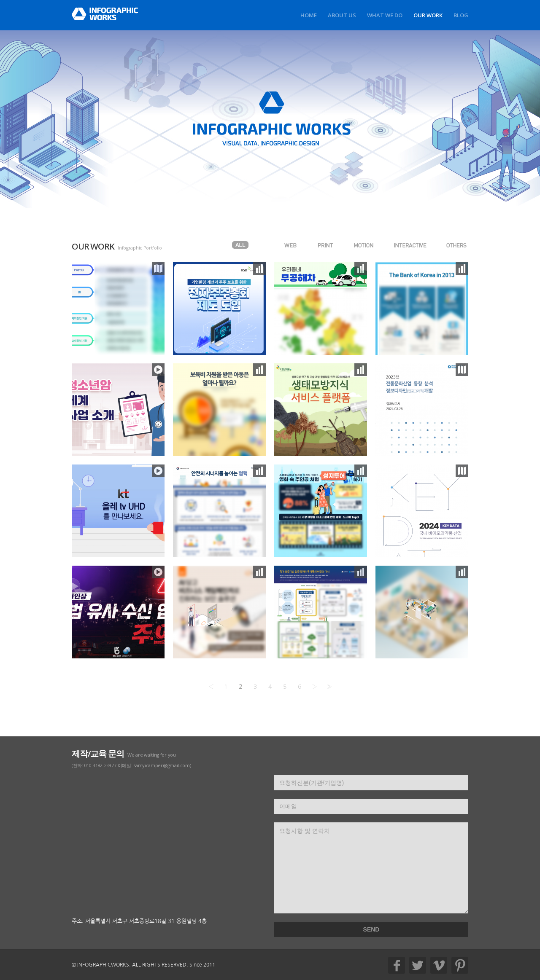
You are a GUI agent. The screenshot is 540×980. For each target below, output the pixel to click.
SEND (371, 929)
